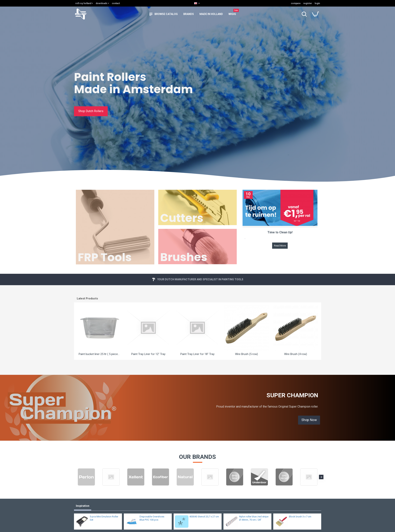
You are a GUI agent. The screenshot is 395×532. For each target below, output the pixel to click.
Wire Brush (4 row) (296, 354)
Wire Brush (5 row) (246, 354)
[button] (321, 477)
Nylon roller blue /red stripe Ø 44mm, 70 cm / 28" (254, 518)
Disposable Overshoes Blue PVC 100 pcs (152, 518)
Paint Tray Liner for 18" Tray (197, 354)
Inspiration (83, 506)
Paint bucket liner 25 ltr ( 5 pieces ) (99, 354)
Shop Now (309, 420)
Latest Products (87, 298)
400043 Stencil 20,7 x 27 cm (204, 517)
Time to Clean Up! (280, 232)
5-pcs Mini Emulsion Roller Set (104, 518)
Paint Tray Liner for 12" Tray (148, 354)
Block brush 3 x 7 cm (300, 517)
